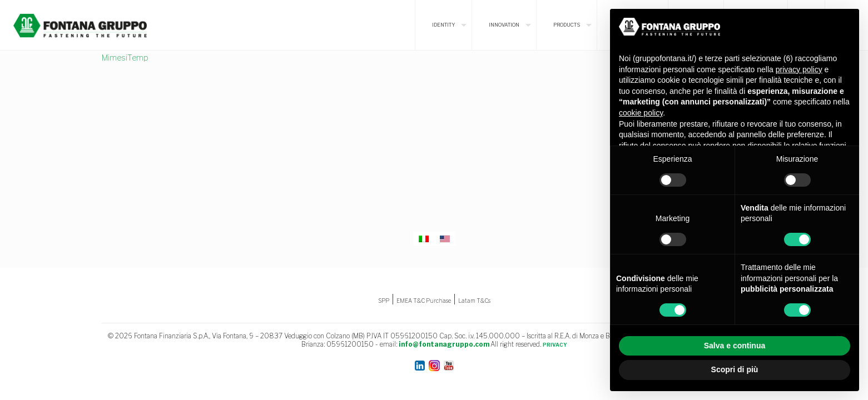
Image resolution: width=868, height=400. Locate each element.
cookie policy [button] (641, 113)
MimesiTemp (125, 57)
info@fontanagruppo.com (444, 344)
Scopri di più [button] (735, 369)
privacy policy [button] (799, 69)
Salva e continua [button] (735, 346)
